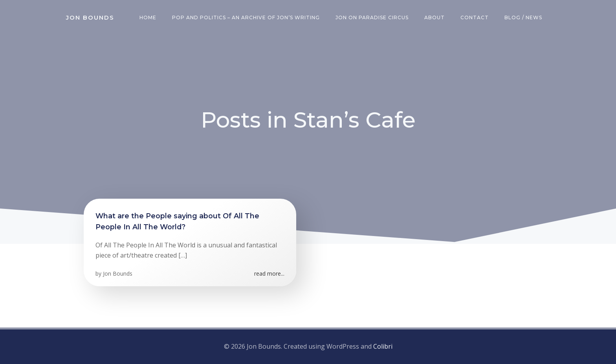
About (434, 17)
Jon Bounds (118, 273)
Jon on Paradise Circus (372, 17)
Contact (475, 17)
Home (148, 17)
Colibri (383, 346)
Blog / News (523, 17)
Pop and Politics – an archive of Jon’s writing (246, 17)
